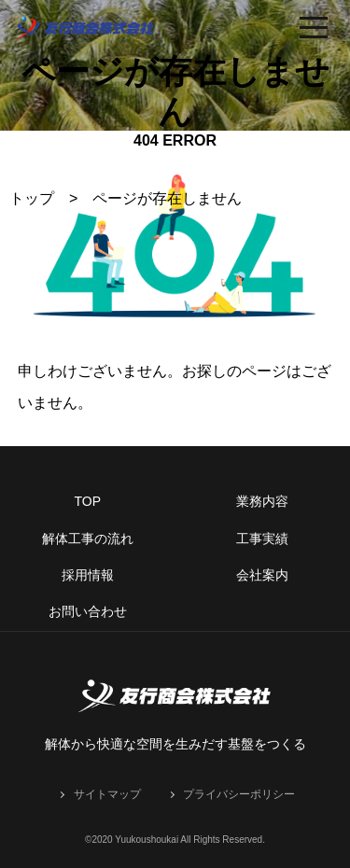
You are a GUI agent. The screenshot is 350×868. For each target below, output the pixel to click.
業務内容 (262, 501)
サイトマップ (107, 794)
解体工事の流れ (88, 539)
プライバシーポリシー (239, 794)
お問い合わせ (88, 611)
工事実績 (262, 539)
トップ (32, 198)
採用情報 (88, 575)
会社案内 (262, 575)
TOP (87, 501)
